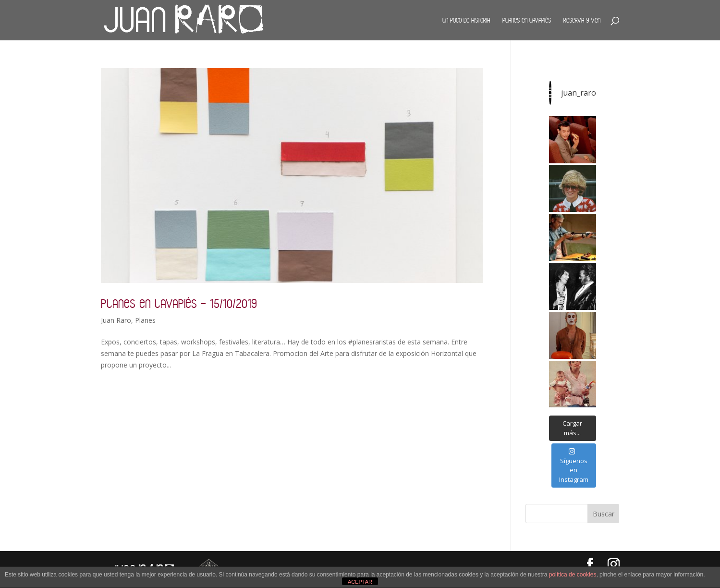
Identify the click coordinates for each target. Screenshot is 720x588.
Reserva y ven (582, 20)
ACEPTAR (360, 582)
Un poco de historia (466, 20)
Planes (145, 320)
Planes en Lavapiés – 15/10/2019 (179, 303)
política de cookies (573, 575)
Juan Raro (116, 320)
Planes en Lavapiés (527, 20)
